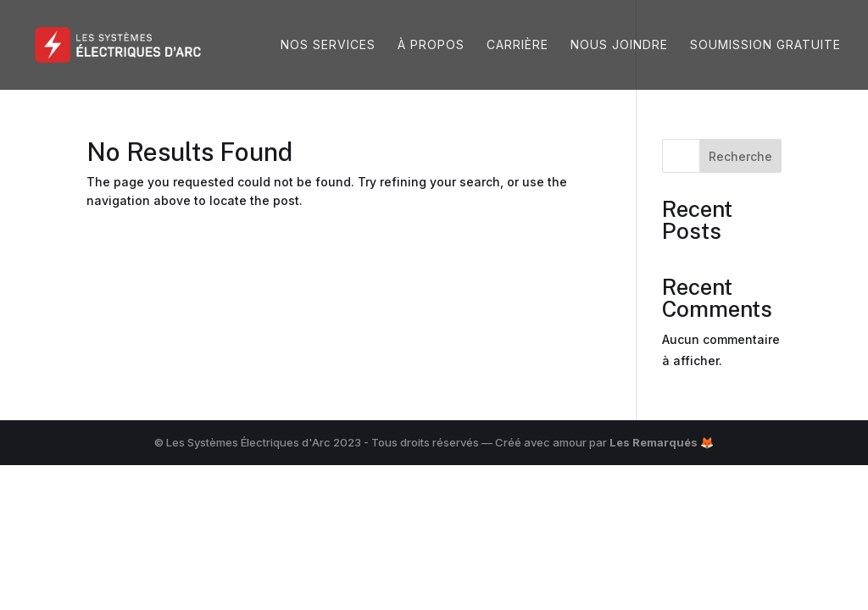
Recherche (740, 156)
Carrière (517, 45)
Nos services (328, 45)
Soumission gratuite (765, 45)
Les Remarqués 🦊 (662, 442)
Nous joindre (619, 45)
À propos (431, 45)
